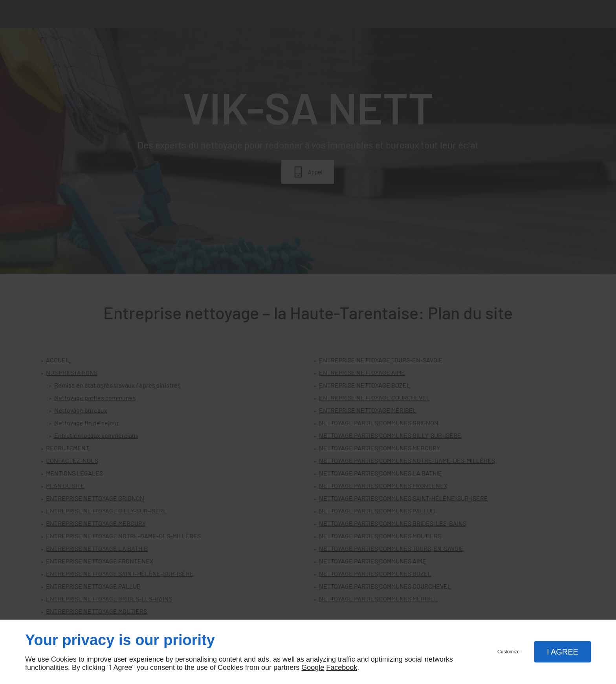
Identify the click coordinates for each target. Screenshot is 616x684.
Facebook (342, 668)
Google (313, 668)
